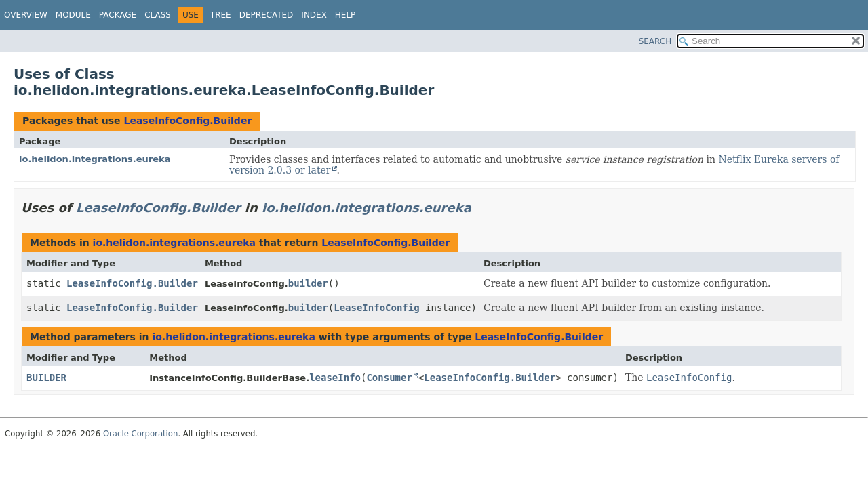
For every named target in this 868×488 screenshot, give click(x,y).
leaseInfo (335, 378)
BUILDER (46, 378)
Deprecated (267, 15)
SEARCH (655, 41)
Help (346, 15)
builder (308, 283)
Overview (26, 15)
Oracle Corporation (141, 434)
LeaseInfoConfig (376, 308)
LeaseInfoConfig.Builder (188, 121)
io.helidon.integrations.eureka (95, 159)
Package (118, 15)
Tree (221, 15)
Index (314, 15)
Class (158, 15)
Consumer (389, 378)
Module (73, 15)
